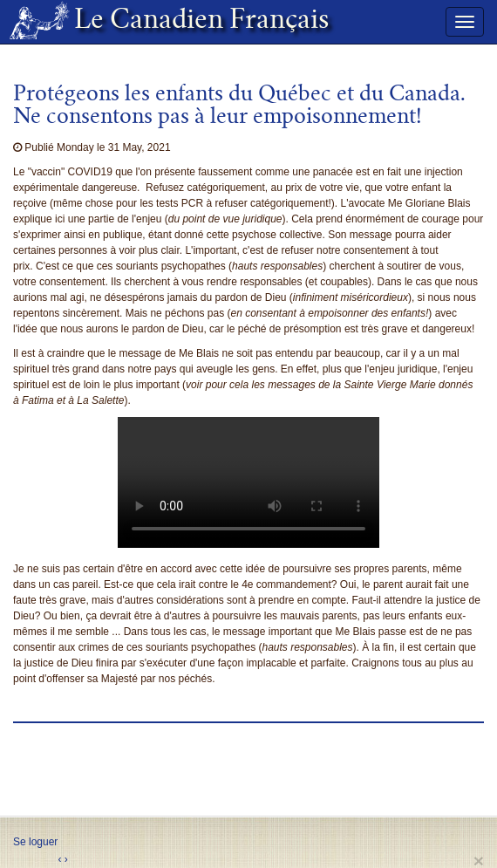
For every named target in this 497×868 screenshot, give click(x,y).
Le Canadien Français (194, 22)
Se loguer (35, 842)
